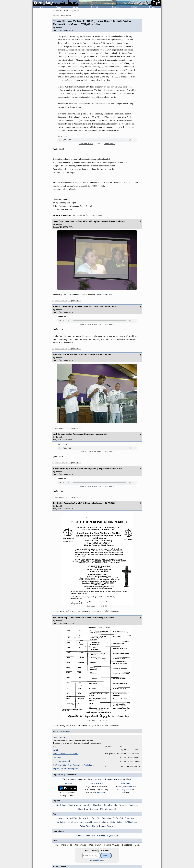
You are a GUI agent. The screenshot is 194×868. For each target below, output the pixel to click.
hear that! (57, 757)
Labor (120, 822)
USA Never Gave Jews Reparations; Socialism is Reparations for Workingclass (74, 767)
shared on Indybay (68, 93)
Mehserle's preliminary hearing (121, 73)
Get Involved (81, 845)
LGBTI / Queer (130, 822)
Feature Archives (112, 845)
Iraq (94, 836)
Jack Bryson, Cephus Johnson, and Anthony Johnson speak (80, 434)
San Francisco (121, 805)
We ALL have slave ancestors (65, 754)
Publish (134, 7)
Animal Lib (63, 818)
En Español (118, 818)
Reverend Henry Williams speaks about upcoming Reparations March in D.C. (88, 468)
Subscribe (95, 7)
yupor (55, 750)
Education (106, 818)
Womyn (111, 826)
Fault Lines (127, 845)
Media (113, 822)
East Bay (55, 16)
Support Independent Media (65, 775)
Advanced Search (97, 860)
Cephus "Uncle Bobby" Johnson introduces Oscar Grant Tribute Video (85, 307)
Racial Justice (66, 16)
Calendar (115, 7)
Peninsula (133, 805)
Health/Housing (91, 822)
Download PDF (93, 606)
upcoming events (124, 789)
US (102, 809)
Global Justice (63, 822)
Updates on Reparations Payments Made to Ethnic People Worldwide (84, 618)
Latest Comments (61, 738)
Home (41, 7)
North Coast (62, 805)
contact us (102, 792)
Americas (80, 836)
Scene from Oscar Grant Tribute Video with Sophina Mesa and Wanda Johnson (89, 221)
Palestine (101, 836)
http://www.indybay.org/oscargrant (87, 215)
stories (127, 787)
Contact (76, 7)
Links (137, 845)
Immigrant (104, 822)
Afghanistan (113, 836)
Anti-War (73, 818)
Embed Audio (109, 144)
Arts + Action (84, 818)
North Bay (87, 805)
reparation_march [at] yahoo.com (105, 611)
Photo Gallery (95, 845)
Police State (85, 826)
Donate (152, 7)
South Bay (108, 805)
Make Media (67, 845)
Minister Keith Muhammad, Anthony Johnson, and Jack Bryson (82, 355)
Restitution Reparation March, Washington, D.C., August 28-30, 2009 (84, 503)
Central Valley (75, 805)
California (94, 809)
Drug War (96, 818)
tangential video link (62, 761)
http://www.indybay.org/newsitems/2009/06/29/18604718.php (79, 186)
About (58, 7)
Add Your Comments (62, 731)
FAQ (56, 845)
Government (77, 822)
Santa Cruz (83, 809)
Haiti (88, 836)
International (110, 809)
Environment (130, 818)
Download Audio (86, 144)
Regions (57, 801)
